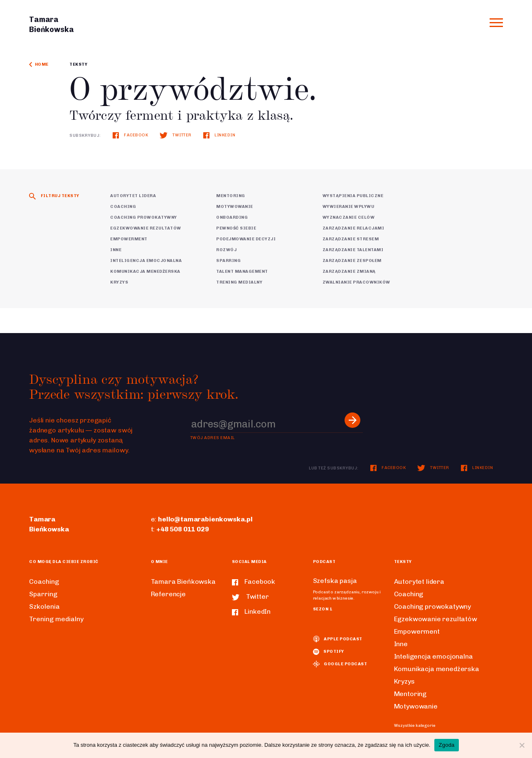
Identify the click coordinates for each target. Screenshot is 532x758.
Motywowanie (235, 207)
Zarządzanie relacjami (353, 228)
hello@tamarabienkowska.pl (205, 519)
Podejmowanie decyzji (246, 239)
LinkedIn (219, 135)
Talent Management (242, 272)
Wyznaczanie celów (349, 217)
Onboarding (232, 217)
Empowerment (129, 239)
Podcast (324, 562)
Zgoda (446, 745)
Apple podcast (338, 639)
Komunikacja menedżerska (145, 272)
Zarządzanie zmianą (349, 272)
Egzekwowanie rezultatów (146, 228)
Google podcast (340, 664)
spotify (329, 652)
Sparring (228, 261)
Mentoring (231, 196)
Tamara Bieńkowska (183, 581)
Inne (116, 250)
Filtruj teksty (54, 196)
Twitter (175, 135)
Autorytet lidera (133, 196)
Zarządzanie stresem (351, 239)
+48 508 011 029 (183, 529)
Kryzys (119, 282)
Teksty (78, 64)
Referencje (168, 594)
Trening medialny (239, 282)
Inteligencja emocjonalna (146, 261)
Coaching (123, 207)
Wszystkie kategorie (415, 726)
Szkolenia (44, 606)
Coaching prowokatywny (144, 217)
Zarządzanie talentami (353, 250)
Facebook (131, 135)
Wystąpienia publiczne (353, 196)
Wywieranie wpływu (349, 207)
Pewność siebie (236, 228)
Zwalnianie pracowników (356, 282)
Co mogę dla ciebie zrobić (64, 562)
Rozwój (226, 250)
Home (39, 64)
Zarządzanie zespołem (352, 261)
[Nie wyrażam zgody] (522, 745)
